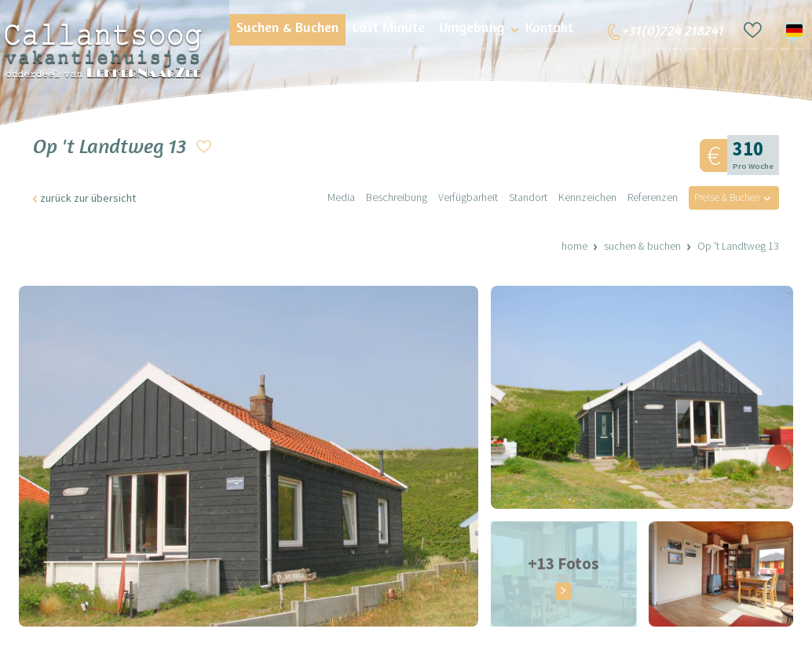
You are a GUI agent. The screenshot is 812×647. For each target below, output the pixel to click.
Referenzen (645, 198)
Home (574, 247)
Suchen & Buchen (642, 247)
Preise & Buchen (722, 198)
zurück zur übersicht (88, 199)
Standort (520, 198)
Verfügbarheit (460, 198)
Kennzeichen (580, 198)
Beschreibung (389, 198)
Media (333, 198)
